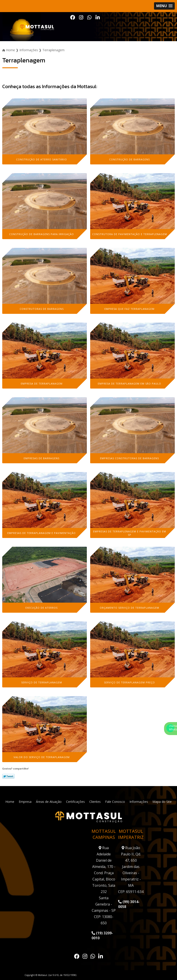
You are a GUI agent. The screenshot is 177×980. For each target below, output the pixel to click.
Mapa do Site (162, 802)
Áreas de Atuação (49, 802)
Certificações (75, 802)
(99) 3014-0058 (129, 904)
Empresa (25, 802)
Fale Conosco (115, 802)
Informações (139, 802)
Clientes (95, 802)
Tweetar (8, 776)
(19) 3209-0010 (102, 935)
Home (10, 802)
